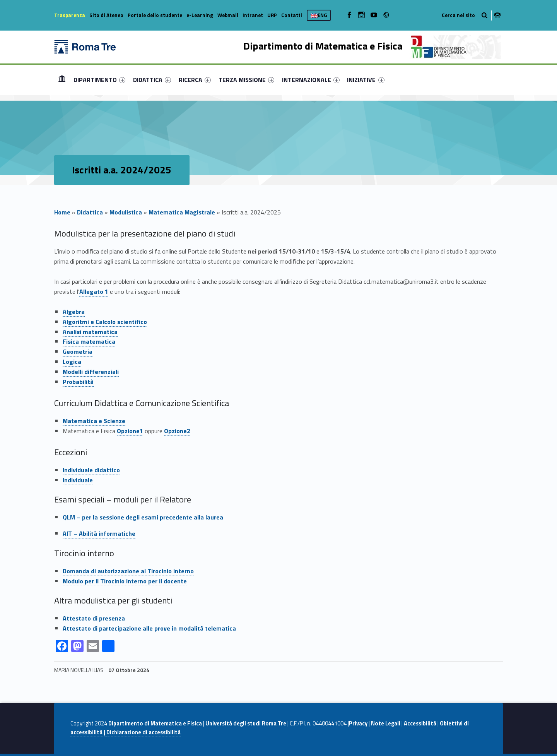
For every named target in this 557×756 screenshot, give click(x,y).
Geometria (78, 351)
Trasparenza (70, 15)
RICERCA (195, 80)
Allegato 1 (94, 291)
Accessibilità (420, 723)
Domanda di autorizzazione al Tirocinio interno (128, 571)
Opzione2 (177, 431)
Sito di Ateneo (106, 15)
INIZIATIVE (366, 80)
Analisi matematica (90, 332)
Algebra (74, 312)
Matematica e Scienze (94, 421)
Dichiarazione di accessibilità (144, 732)
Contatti (292, 15)
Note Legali (386, 723)
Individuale (78, 480)
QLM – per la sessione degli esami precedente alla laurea (143, 517)
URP (272, 15)
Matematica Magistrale (182, 212)
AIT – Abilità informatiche (99, 533)
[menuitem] (62, 80)
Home (62, 80)
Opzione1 (130, 431)
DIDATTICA (152, 80)
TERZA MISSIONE (246, 80)
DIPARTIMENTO (99, 80)
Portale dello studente (155, 15)
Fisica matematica (89, 341)
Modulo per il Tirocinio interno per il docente (125, 581)
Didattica (90, 212)
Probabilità (78, 382)
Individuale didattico (91, 470)
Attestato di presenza (94, 618)
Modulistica (126, 212)
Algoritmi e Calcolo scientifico (105, 322)
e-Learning (200, 15)
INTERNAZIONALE (311, 80)
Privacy (358, 723)
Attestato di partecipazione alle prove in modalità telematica (149, 628)
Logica (72, 362)
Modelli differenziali (91, 372)
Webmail (228, 15)
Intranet (253, 15)
